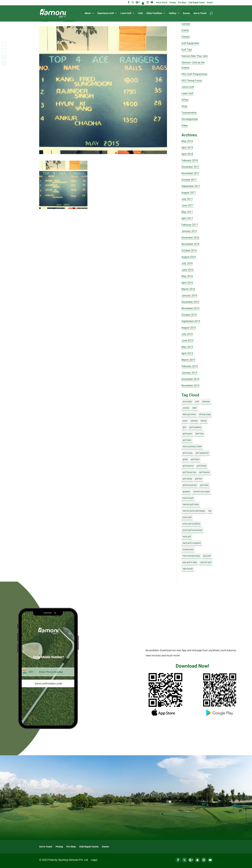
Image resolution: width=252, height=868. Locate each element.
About (88, 13)
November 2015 (190, 308)
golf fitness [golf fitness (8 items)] (202, 466)
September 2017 (191, 186)
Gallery (173, 13)
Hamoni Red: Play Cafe (195, 56)
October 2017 (189, 180)
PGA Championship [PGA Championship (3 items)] (191, 556)
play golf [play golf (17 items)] (207, 556)
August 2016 (189, 257)
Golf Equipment (190, 43)
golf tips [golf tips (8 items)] (198, 479)
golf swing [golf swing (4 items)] (187, 479)
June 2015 (187, 340)
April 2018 (187, 154)
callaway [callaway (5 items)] (206, 402)
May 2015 (187, 347)
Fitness (186, 37)
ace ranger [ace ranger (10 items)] (187, 402)
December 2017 (190, 167)
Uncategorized (190, 119)
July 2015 (187, 334)
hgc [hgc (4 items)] (210, 511)
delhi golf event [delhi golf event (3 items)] (189, 414)
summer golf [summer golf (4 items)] (206, 562)
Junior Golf (188, 87)
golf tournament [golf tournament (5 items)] (190, 485)
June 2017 (187, 205)
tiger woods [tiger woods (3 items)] (188, 569)
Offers (185, 100)
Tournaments (189, 113)
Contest (186, 24)
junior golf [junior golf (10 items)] (187, 517)
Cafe (140, 13)
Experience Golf (106, 13)
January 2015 (189, 373)
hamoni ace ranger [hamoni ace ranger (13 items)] (202, 492)
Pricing (173, 3)
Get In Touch (162, 3)
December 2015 (190, 302)
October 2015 (189, 315)
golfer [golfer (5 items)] (185, 459)
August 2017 (189, 193)
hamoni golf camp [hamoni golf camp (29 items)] (191, 504)
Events (210, 3)
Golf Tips (187, 50)
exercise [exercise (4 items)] (194, 421)
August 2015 (189, 328)
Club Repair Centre (197, 3)
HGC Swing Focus (192, 80)
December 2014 (190, 379)
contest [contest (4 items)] (186, 408)
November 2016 (190, 244)
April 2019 (187, 148)
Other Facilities (154, 13)
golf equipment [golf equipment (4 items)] (202, 453)
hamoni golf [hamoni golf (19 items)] (188, 498)
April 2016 (187, 283)
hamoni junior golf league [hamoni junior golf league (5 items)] (194, 511)
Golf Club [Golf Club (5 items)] (199, 434)
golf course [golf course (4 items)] (188, 453)
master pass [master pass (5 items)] (188, 549)
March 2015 (188, 360)
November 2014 (190, 386)
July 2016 (187, 263)
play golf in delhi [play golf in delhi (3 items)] (190, 562)
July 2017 (187, 199)
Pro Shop (182, 3)
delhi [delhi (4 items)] (194, 408)
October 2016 (189, 250)
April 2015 (187, 353)
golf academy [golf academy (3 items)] (195, 427)
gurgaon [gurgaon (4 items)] (186, 492)
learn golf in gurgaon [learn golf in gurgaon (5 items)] (192, 543)
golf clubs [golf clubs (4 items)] (187, 440)
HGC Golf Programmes (194, 74)
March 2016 (188, 289)
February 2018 (190, 160)
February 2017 (190, 225)
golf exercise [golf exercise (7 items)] (188, 466)
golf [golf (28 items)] (184, 427)
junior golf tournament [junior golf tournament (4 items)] (193, 530)
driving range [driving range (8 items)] (205, 414)
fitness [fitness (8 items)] (204, 421)
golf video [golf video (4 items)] (204, 485)
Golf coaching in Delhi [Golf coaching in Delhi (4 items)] (192, 447)
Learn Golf (126, 13)
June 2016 (187, 270)
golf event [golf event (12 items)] (195, 459)
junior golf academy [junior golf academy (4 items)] (191, 524)
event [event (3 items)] (185, 421)
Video (185, 126)
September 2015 (191, 321)
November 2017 (190, 173)
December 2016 (190, 238)
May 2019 (187, 141)
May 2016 (187, 276)
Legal (94, 860)
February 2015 (190, 366)
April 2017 (187, 218)
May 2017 (187, 212)
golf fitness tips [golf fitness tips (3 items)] (189, 472)
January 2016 (189, 295)
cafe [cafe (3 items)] (197, 402)
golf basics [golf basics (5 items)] (187, 434)
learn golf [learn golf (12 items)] (187, 537)
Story (184, 106)
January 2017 (189, 231)
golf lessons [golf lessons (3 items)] (205, 472)
